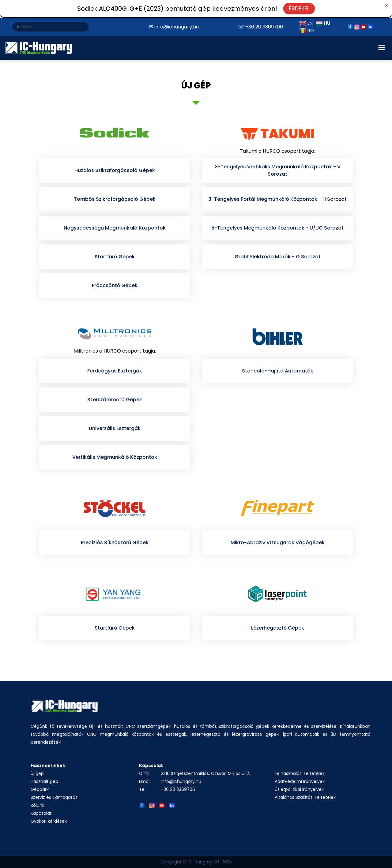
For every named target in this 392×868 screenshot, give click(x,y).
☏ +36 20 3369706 (260, 27)
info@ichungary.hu (181, 781)
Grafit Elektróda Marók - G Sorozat (278, 257)
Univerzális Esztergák (115, 428)
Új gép (37, 773)
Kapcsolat (41, 813)
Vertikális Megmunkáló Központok (115, 457)
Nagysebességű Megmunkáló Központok (115, 228)
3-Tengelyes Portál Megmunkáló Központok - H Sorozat (277, 199)
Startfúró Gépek (115, 257)
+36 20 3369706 (178, 789)
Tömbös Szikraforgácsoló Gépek (115, 199)
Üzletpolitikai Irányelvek (299, 789)
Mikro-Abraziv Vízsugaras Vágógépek (278, 542)
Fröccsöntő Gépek (115, 285)
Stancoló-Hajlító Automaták (278, 371)
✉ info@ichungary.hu (174, 27)
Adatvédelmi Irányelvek (300, 781)
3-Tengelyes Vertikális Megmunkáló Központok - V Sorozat (278, 170)
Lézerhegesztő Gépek (278, 628)
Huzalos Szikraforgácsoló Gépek (115, 170)
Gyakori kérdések (49, 821)
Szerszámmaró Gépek (115, 400)
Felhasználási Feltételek (300, 773)
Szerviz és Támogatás (54, 797)
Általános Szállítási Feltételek (305, 797)
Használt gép (44, 781)
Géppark (40, 789)
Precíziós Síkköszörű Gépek (115, 542)
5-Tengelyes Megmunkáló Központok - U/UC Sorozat (277, 228)
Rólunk (38, 805)
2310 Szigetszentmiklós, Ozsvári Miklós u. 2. (205, 773)
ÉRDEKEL (299, 8)
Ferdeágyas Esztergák (115, 371)
